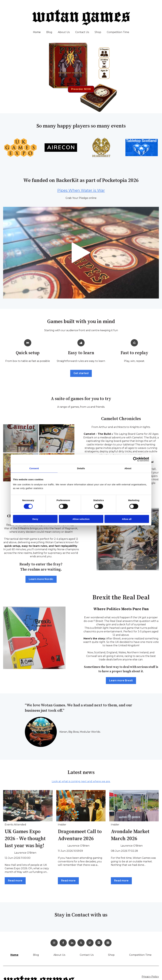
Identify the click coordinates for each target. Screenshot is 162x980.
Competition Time (118, 32)
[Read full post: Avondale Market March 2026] (134, 806)
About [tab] (128, 468)
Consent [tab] (34, 468)
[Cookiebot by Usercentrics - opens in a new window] (135, 459)
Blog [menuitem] (36, 955)
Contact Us (82, 32)
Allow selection (81, 519)
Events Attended (15, 825)
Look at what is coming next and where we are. (81, 781)
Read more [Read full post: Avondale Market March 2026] (121, 881)
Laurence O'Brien (25, 853)
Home (37, 32)
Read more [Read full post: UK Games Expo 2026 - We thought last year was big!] (15, 881)
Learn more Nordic (41, 579)
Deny (35, 519)
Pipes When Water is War (81, 190)
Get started (81, 373)
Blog (49, 32)
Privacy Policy (150, 977)
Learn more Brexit (121, 680)
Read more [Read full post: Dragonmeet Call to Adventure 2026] (68, 881)
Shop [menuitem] (111, 955)
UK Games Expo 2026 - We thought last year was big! (25, 839)
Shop (98, 32)
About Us (64, 32)
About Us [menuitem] (59, 955)
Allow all (127, 519)
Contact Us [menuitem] (87, 955)
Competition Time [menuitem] (140, 955)
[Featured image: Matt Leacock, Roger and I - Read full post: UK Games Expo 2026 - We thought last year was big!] (28, 806)
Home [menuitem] (14, 955)
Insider (62, 825)
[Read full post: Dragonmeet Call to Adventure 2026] (81, 806)
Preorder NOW (81, 89)
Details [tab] (81, 468)
